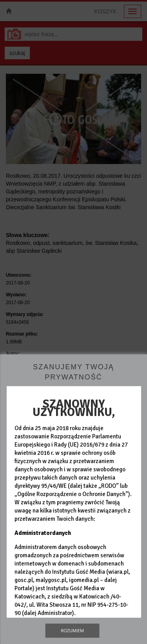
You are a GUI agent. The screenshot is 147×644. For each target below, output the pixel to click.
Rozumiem (72, 630)
